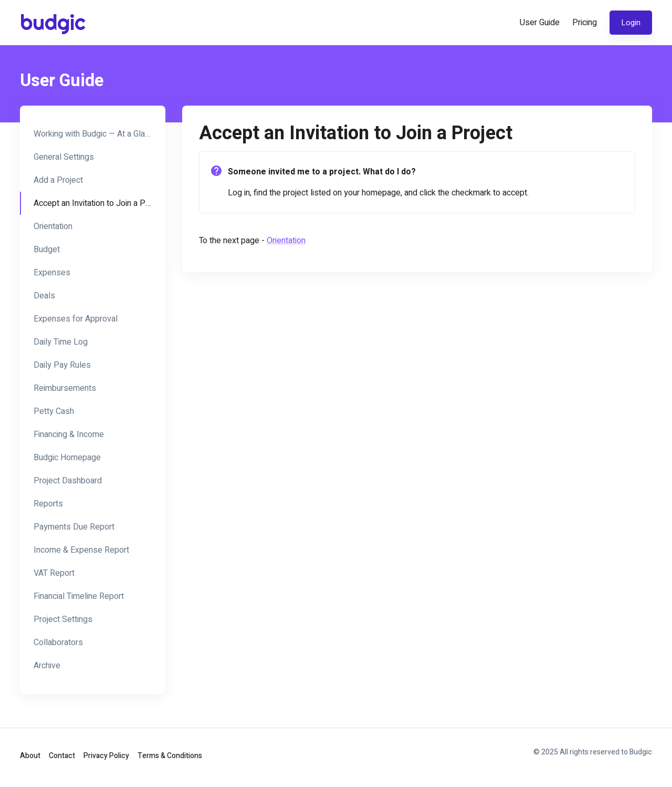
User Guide (540, 23)
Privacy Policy (106, 756)
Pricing (585, 23)
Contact (62, 756)
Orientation (286, 241)
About (30, 756)
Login (631, 23)
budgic (51, 22)
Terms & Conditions (170, 756)
